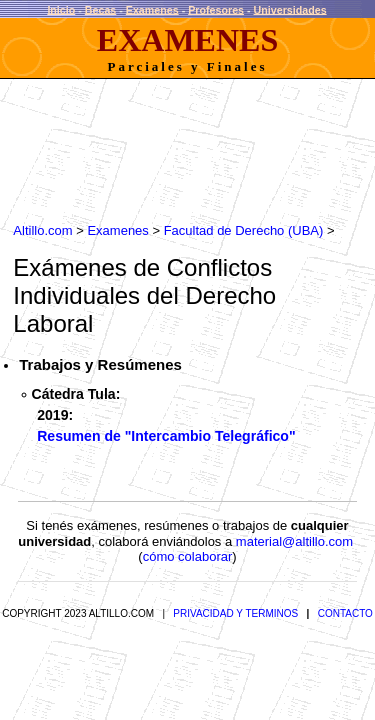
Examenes (152, 9)
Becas (101, 9)
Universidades (290, 9)
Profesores (216, 9)
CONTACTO (345, 604)
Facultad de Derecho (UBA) (234, 221)
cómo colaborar (188, 547)
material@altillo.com (294, 532)
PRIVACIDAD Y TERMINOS (235, 604)
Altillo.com (33, 221)
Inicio (61, 9)
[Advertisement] (164, 153)
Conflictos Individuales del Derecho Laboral (179, 272)
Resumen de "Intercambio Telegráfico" (166, 420)
